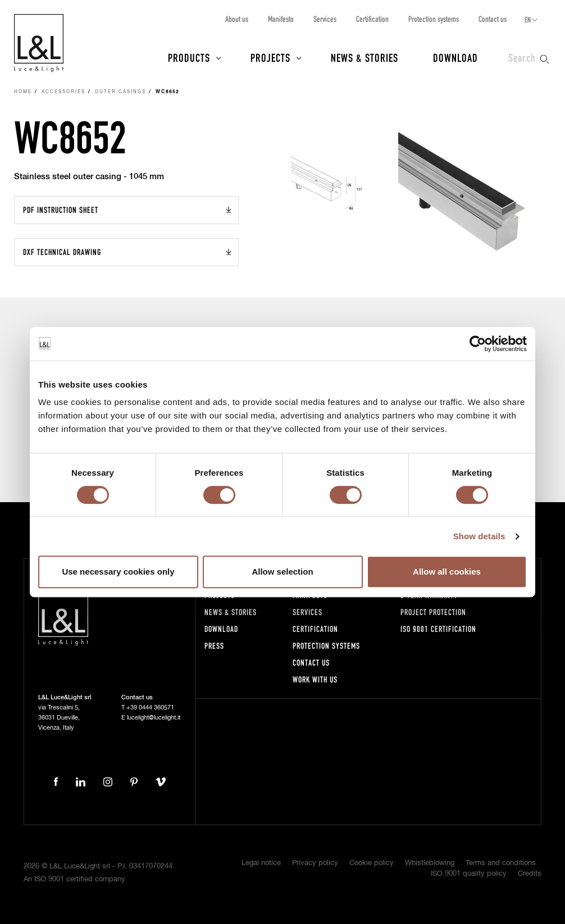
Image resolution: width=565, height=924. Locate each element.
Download (455, 57)
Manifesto (281, 19)
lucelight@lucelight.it (154, 718)
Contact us (493, 19)
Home (23, 92)
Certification (372, 19)
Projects (270, 57)
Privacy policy (315, 863)
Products (189, 57)
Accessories (63, 92)
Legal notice (261, 863)
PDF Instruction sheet (61, 210)
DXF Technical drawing (62, 252)
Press (214, 646)
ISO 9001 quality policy (469, 874)
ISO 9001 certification (438, 629)
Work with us (315, 679)
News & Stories (364, 57)
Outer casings (120, 92)
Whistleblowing (430, 863)
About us (237, 19)
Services (325, 19)
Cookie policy (372, 863)
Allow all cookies (447, 572)
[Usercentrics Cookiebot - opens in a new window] (478, 344)
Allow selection (282, 572)
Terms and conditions (501, 863)
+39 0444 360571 (150, 707)
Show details (479, 536)
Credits (530, 874)
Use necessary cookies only (118, 572)
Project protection (433, 612)
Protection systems (434, 19)
